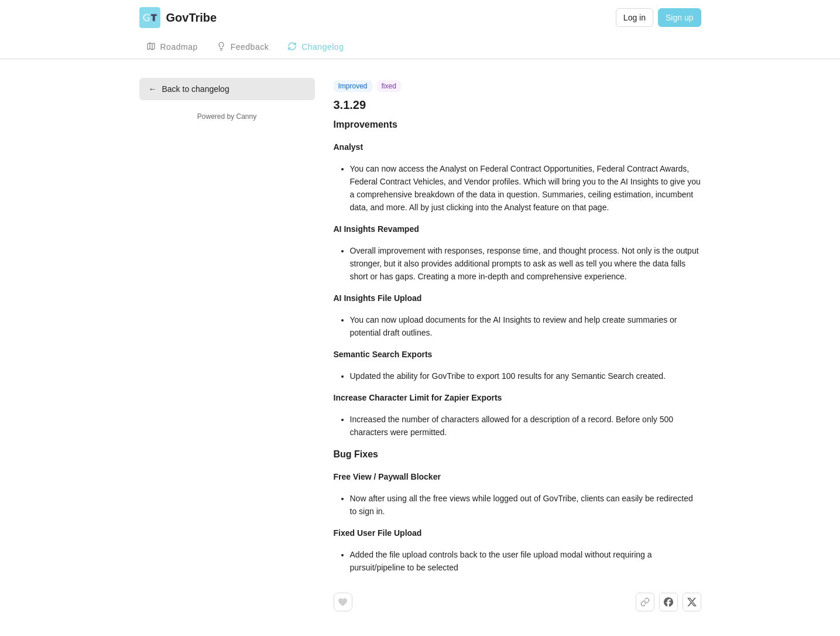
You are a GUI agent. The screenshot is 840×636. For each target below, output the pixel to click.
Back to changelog (189, 89)
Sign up (679, 18)
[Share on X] (692, 602)
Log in (635, 18)
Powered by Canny (227, 117)
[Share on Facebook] (668, 602)
